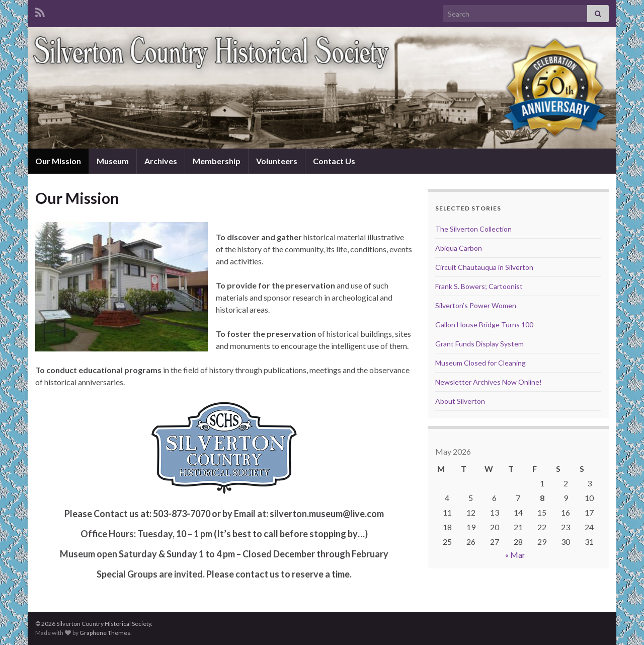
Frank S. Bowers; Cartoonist (479, 286)
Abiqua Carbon (459, 248)
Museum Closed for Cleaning (480, 363)
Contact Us (334, 161)
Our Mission (58, 161)
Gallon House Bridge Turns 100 (484, 325)
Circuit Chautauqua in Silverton (484, 267)
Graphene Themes (105, 633)
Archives (161, 161)
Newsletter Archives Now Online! (489, 382)
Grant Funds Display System (479, 344)
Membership (217, 161)
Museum (113, 161)
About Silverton (460, 401)
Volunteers (277, 161)
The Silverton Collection (473, 229)
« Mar (515, 555)
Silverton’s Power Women (476, 305)
